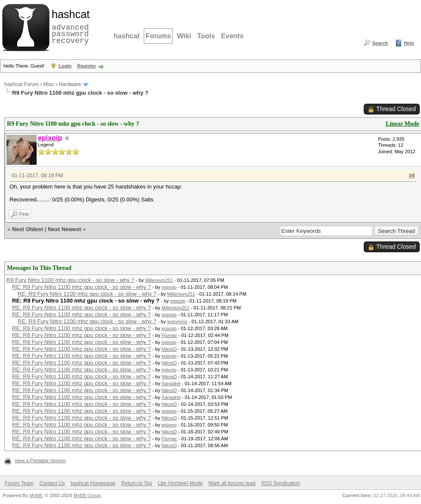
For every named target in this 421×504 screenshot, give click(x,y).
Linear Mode (402, 124)
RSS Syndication (281, 483)
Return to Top (137, 483)
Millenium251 (159, 280)
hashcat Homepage (93, 483)
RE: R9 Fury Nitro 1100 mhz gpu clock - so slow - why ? (81, 287)
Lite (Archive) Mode (180, 483)
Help (409, 43)
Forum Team (19, 483)
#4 (412, 176)
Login (65, 66)
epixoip (169, 287)
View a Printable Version (40, 461)
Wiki (184, 36)
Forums (158, 36)
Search (380, 43)
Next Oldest (28, 229)
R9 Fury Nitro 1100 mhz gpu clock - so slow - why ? (70, 280)
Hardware (70, 84)
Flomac (169, 335)
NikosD (169, 349)
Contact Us (52, 483)
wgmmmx (177, 322)
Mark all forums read (232, 483)
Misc (49, 84)
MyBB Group (87, 495)
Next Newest (64, 229)
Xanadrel (171, 383)
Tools (206, 36)
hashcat (127, 36)
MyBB (36, 495)
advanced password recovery (69, 26)
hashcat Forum (22, 84)
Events (232, 36)
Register (87, 66)
